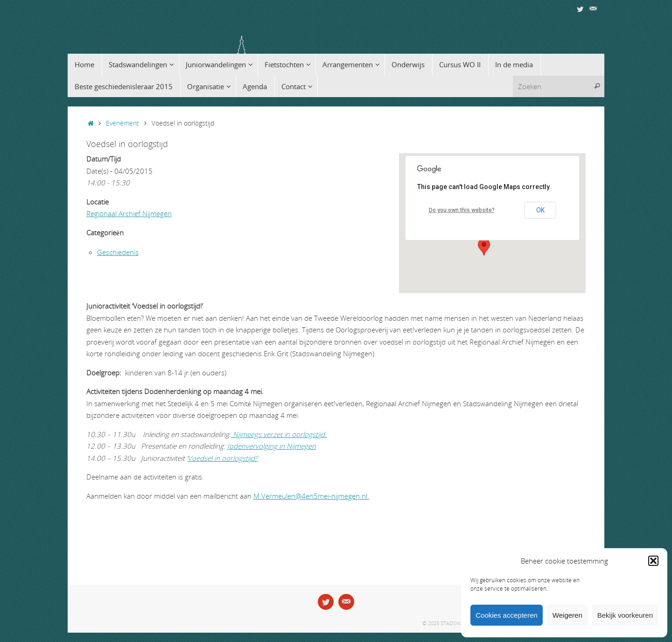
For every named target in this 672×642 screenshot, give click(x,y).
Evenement (122, 123)
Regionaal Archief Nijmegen (129, 213)
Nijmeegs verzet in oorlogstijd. (279, 434)
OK (540, 210)
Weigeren (567, 615)
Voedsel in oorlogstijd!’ (223, 458)
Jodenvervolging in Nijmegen (272, 446)
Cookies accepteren (507, 615)
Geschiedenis (118, 252)
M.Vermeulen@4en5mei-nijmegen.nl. (311, 496)
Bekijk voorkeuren (625, 615)
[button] (653, 561)
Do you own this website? (462, 210)
